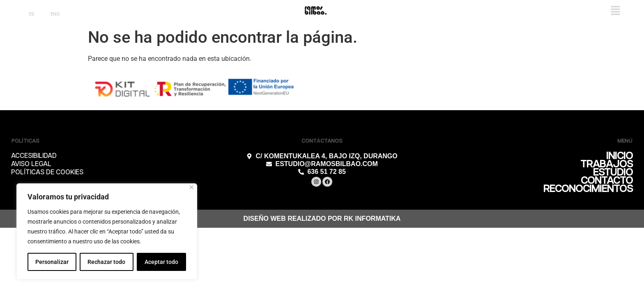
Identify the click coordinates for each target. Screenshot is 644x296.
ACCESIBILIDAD (34, 156)
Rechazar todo (106, 262)
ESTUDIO (613, 173)
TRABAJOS (607, 164)
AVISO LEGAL (31, 164)
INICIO (620, 156)
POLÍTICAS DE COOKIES (47, 173)
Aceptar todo (161, 262)
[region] (107, 231)
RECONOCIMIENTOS (588, 189)
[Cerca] (192, 187)
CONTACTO (607, 181)
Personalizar (52, 262)
